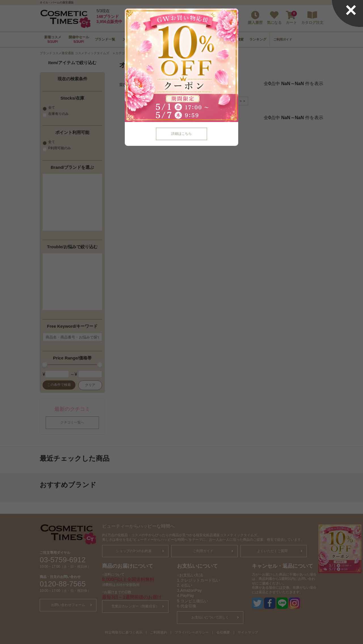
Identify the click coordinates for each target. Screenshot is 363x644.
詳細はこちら (181, 134)
